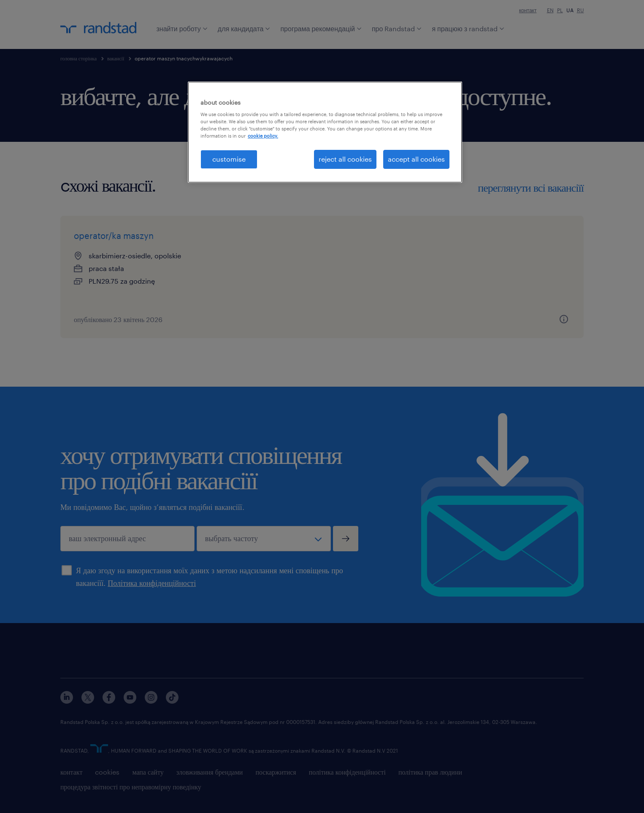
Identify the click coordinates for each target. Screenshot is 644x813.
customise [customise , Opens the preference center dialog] (229, 159)
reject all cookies (345, 159)
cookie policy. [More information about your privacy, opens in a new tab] (263, 136)
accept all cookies (416, 159)
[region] (325, 132)
